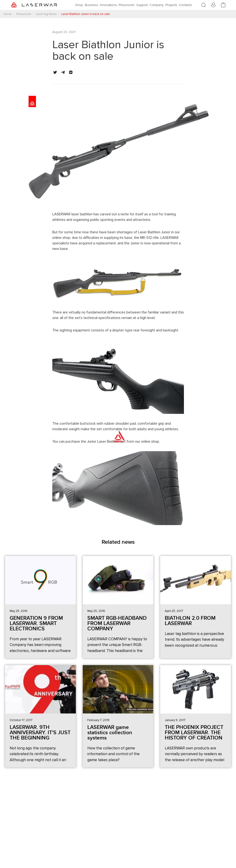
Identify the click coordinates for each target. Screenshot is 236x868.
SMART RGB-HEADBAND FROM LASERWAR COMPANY (117, 623)
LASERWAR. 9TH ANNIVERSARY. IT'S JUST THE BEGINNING (40, 733)
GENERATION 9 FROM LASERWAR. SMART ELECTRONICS (36, 623)
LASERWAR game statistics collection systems (110, 733)
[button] (55, 72)
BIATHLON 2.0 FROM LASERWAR (190, 621)
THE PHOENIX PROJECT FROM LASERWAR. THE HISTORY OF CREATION (194, 733)
